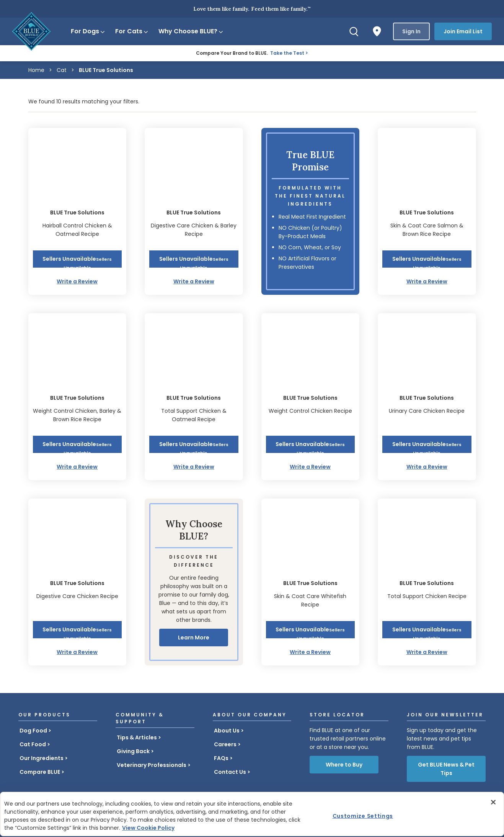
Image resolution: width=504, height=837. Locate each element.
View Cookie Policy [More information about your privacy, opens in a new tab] (148, 828)
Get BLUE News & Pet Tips (446, 769)
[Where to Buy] (377, 31)
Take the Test (287, 53)
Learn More (194, 638)
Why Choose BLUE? (191, 31)
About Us (227, 731)
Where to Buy (344, 765)
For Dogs (88, 31)
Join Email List (463, 31)
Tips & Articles (137, 737)
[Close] (493, 802)
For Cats (132, 31)
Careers (225, 744)
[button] (77, 259)
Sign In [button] (411, 31)
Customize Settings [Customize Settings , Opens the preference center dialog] (363, 816)
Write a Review (77, 281)
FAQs (221, 758)
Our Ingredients (42, 758)
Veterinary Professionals (152, 765)
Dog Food (33, 731)
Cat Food (33, 744)
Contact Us (230, 772)
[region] (252, 814)
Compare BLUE (40, 772)
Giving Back (133, 751)
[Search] (354, 31)
